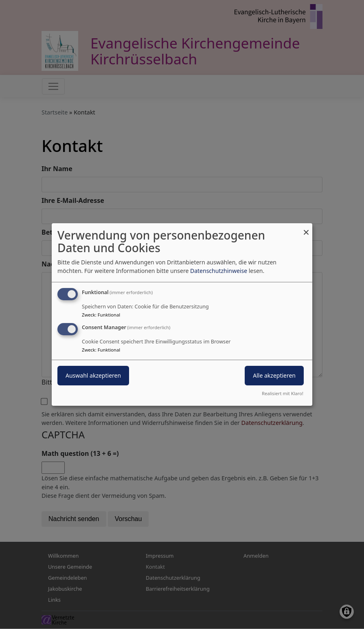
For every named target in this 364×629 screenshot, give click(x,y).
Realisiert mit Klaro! (283, 393)
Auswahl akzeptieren (93, 375)
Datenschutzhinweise (219, 271)
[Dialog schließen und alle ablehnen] (306, 228)
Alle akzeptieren (274, 375)
